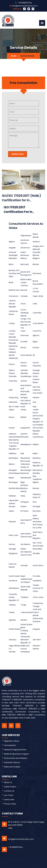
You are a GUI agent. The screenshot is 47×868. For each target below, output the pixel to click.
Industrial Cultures (12, 762)
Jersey (23, 410)
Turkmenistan (27, 612)
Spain (23, 576)
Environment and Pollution (16, 758)
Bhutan (36, 264)
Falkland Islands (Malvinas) (13, 355)
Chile (35, 304)
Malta (35, 453)
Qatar (11, 511)
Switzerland (14, 588)
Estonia (36, 348)
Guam (35, 376)
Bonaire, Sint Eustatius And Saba (15, 273)
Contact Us (9, 791)
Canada (24, 296)
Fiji (34, 355)
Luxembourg (38, 437)
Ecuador (24, 341)
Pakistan (12, 496)
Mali (22, 453)
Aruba (23, 252)
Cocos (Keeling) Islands (25, 313)
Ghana (12, 373)
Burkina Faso (14, 290)
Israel (23, 407)
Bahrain (36, 255)
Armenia (12, 252)
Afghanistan (26, 236)
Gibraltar (24, 373)
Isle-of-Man (14, 407)
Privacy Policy (10, 804)
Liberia (35, 434)
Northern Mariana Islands (24, 488)
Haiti (11, 390)
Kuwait (12, 428)
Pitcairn (12, 506)
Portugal (36, 506)
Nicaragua (13, 482)
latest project (10, 787)
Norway (36, 488)
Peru (35, 502)
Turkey (12, 612)
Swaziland (37, 581)
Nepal (11, 478)
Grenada (13, 376)
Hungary (24, 397)
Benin (11, 264)
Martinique (13, 458)
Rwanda (12, 522)
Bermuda (25, 264)
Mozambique (14, 473)
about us (8, 782)
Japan (11, 410)
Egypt (35, 341)
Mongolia (13, 470)
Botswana (37, 273)
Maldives (13, 453)
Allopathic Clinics (12, 741)
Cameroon (14, 296)
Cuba (23, 331)
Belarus (24, 258)
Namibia (36, 473)
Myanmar (25, 473)
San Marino (25, 544)
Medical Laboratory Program (17, 754)
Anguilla (12, 248)
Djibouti (36, 335)
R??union (25, 511)
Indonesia (13, 402)
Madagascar (26, 444)
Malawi (36, 444)
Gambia (24, 370)
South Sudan (14, 576)
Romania (37, 511)
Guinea (24, 381)
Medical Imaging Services (15, 750)
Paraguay (25, 502)
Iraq (34, 402)
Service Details (27, 56)
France (12, 364)
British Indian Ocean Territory (26, 282)
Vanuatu (13, 640)
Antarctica (25, 248)
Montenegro (26, 470)
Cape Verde (38, 296)
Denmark (25, 335)
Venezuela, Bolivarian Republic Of (26, 640)
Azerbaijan (13, 255)
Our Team (9, 795)
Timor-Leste (38, 597)
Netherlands (26, 478)
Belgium (36, 258)
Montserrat (38, 470)
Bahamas (25, 255)
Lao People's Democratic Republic (38, 428)
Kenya (11, 417)
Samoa (12, 544)
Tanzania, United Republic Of (14, 597)
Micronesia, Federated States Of (25, 464)
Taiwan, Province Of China (38, 588)
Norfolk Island (15, 488)
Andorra (36, 242)
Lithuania (25, 437)
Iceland (36, 397)
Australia (36, 252)
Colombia (37, 313)
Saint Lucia (13, 535)
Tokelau (12, 605)
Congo (12, 323)
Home (14, 56)
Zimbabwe (25, 652)
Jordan (36, 410)
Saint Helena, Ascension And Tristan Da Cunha (38, 522)
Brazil (11, 282)
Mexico (12, 464)
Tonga (23, 605)
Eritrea (23, 348)
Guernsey (13, 381)
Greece (36, 373)
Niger (23, 482)
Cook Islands (38, 323)
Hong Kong (13, 397)
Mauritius (37, 458)
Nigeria (36, 482)
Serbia (23, 549)
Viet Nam (37, 640)
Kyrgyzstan (25, 428)
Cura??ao (37, 331)
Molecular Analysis (12, 767)
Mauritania (25, 458)
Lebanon (13, 434)
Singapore (13, 553)
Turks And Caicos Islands (37, 612)
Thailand (24, 597)
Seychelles (37, 549)
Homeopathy (10, 745)
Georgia (36, 370)
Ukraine (24, 620)
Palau (23, 496)
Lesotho (24, 434)
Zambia (12, 652)
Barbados (13, 258)
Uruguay (36, 629)
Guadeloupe (26, 376)
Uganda (12, 620)
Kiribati (23, 417)
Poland (23, 506)
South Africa (38, 565)
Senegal (12, 549)
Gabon (12, 370)
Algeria (12, 242)
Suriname (13, 581)
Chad (23, 304)
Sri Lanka (36, 576)
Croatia (12, 331)
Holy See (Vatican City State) (38, 390)
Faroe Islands (26, 355)
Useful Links (9, 800)
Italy (35, 407)
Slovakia (36, 553)
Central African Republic (12, 304)
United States (15, 629)
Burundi (24, 290)
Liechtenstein (15, 437)
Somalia (24, 565)
